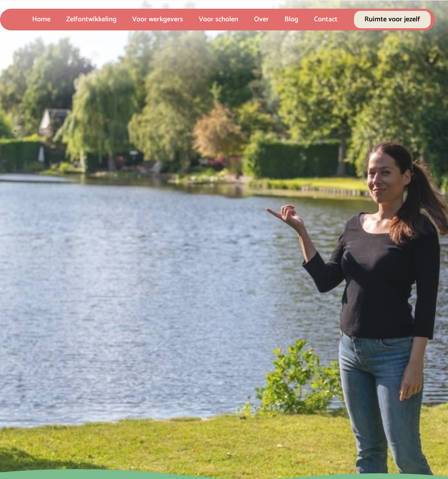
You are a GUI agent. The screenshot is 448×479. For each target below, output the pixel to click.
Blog (291, 19)
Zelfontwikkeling (91, 19)
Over (261, 19)
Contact (326, 19)
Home (41, 19)
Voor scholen (219, 19)
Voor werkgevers (158, 19)
